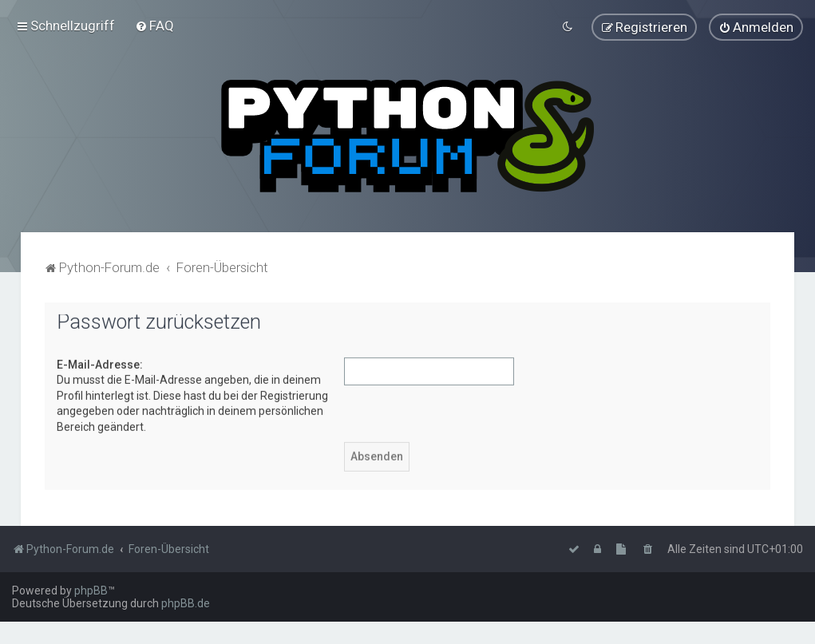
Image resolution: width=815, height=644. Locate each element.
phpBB (91, 591)
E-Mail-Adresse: (100, 364)
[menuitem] (154, 26)
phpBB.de (186, 603)
